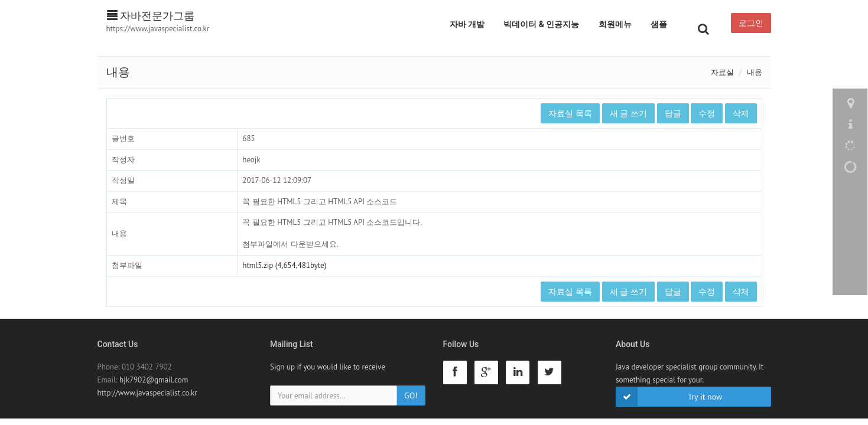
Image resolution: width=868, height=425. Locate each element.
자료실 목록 (570, 113)
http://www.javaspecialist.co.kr (147, 393)
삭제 (741, 113)
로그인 (751, 23)
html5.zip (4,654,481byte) (284, 265)
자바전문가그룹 (151, 16)
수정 (707, 113)
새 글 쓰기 (628, 113)
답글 (673, 113)
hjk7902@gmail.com (154, 380)
